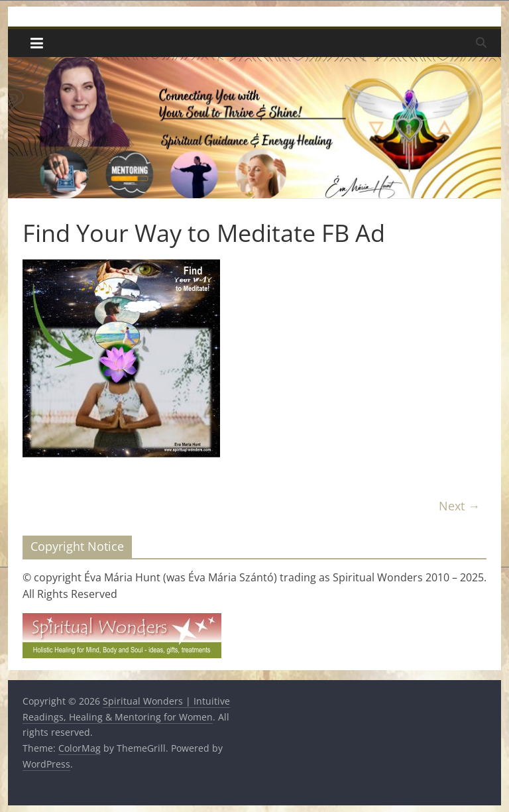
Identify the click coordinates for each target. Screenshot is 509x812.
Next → (459, 506)
